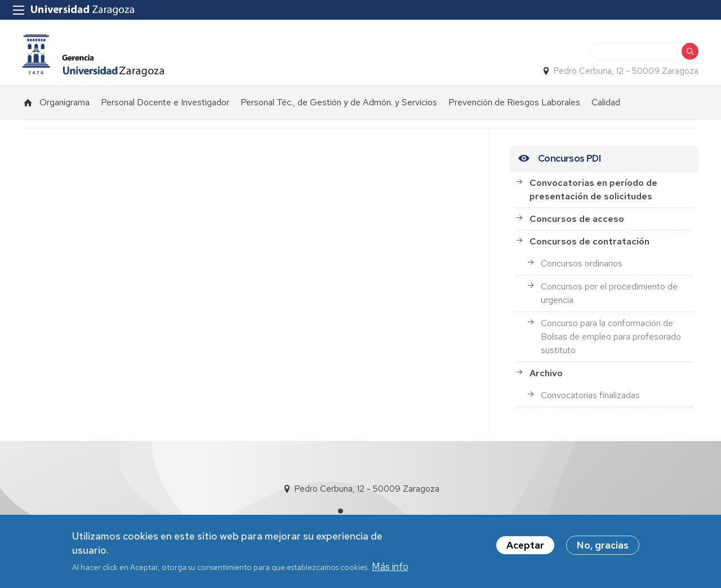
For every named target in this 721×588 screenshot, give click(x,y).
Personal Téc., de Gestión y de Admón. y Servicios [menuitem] (339, 102)
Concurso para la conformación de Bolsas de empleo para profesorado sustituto (611, 337)
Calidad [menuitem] (606, 102)
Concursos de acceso (577, 219)
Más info (390, 569)
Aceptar (525, 548)
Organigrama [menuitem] (64, 102)
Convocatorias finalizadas (590, 395)
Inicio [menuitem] (28, 103)
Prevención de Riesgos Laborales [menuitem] (514, 102)
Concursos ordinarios (582, 263)
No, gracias (603, 548)
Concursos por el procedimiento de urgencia (609, 293)
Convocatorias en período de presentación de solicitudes (593, 190)
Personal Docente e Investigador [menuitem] (165, 102)
